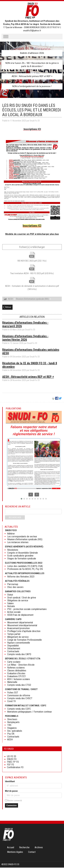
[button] (21, 499)
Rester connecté (15, 801)
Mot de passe (11, 791)
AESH (11, 299)
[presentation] (31, 495)
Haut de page (59, 859)
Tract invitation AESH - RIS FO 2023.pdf (32, 273)
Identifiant (10, 782)
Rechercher (15, 518)
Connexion (11, 806)
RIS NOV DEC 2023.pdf (32, 261)
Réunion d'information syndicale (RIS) (32, 299)
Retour (8, 308)
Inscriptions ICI (32, 129)
